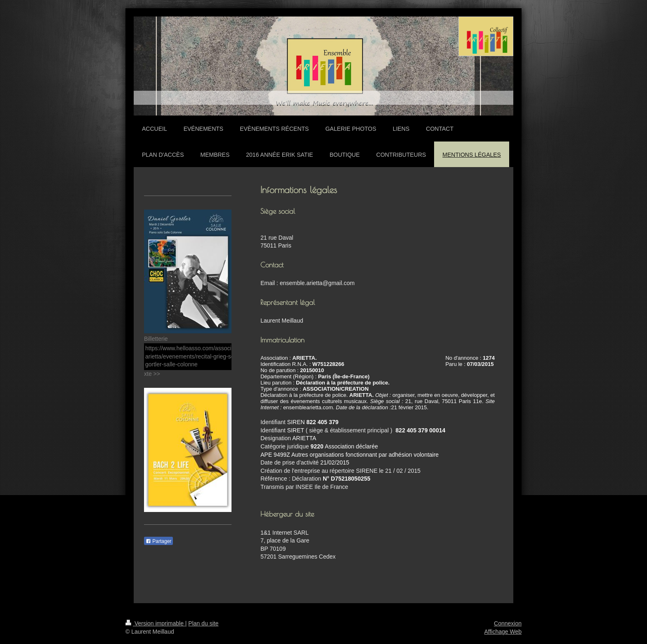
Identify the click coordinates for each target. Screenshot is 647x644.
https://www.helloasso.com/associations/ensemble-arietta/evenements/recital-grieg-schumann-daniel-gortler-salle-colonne (210, 356)
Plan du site (203, 623)
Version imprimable (155, 623)
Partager (158, 541)
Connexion (508, 623)
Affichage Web (503, 632)
